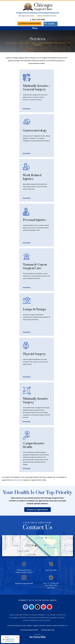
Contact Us (61, 614)
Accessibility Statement (19, 617)
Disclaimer (19, 614)
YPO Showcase (34, 617)
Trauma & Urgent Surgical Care (36, 267)
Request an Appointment (30, 24)
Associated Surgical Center (29, 629)
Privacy (27, 614)
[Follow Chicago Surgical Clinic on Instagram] (44, 606)
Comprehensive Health (35, 446)
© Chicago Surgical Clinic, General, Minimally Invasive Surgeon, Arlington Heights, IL (38, 625)
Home (11, 614)
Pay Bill (52, 24)
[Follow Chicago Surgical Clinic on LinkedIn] (31, 606)
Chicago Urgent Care (48, 629)
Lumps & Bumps (36, 310)
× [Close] (17, 638)
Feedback (42, 614)
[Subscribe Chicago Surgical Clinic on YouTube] (51, 606)
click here (18, 481)
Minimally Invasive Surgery (35, 401)
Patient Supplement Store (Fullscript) (38, 620)
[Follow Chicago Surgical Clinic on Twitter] (38, 606)
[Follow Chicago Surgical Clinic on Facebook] (24, 606)
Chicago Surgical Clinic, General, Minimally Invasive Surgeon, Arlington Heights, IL (37, 43)
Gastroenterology (36, 131)
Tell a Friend (51, 614)
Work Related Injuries (33, 178)
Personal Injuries (36, 220)
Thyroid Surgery (35, 355)
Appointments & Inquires (49, 617)
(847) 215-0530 (38, 20)
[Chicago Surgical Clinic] (37, 10)
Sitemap (34, 614)
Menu (37, 29)
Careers (62, 617)
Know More (27, 109)
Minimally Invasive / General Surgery (37, 90)
